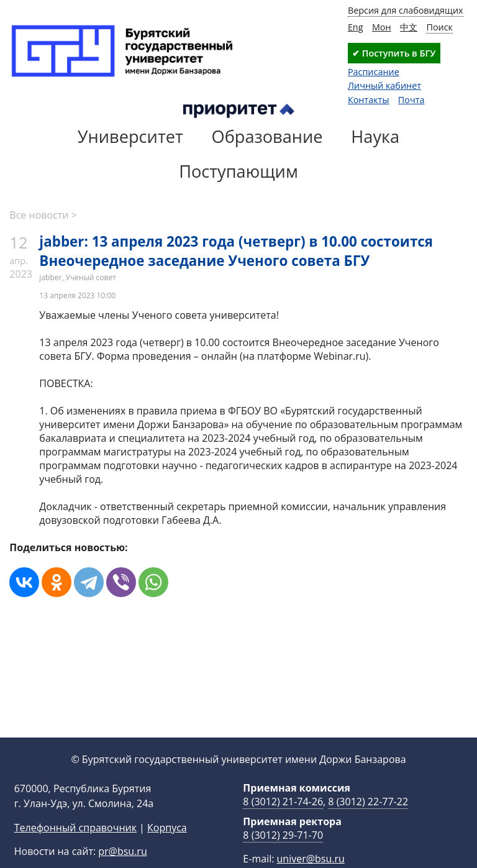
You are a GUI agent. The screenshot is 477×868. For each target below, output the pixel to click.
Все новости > (43, 215)
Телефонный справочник (75, 847)
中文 (409, 27)
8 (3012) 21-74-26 (283, 821)
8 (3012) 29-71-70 (283, 855)
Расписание (374, 72)
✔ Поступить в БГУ (394, 53)
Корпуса (167, 847)
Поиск (439, 27)
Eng (356, 27)
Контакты (369, 100)
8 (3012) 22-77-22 (368, 821)
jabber (50, 277)
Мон (382, 27)
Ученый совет (91, 277)
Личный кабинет (384, 85)
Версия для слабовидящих (406, 10)
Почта (411, 100)
